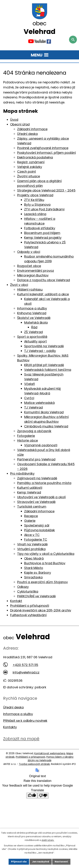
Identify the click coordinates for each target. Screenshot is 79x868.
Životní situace (29, 176)
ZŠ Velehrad (33, 332)
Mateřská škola (36, 323)
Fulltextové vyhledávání (28, 615)
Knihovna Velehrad (32, 313)
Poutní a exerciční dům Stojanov (42, 582)
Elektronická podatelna (35, 157)
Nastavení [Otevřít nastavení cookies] (61, 862)
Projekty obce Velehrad (35, 195)
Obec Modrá (34, 558)
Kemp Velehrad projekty (43, 238)
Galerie (30, 521)
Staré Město (34, 568)
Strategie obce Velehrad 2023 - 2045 (46, 190)
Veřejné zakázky (30, 167)
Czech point (27, 172)
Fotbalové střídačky (40, 228)
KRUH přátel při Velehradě (44, 365)
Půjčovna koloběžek (39, 530)
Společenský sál (37, 525)
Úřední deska (27, 134)
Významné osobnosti (41, 445)
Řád (34, 327)
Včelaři (30, 384)
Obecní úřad (20, 124)
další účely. (48, 840)
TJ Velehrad (33, 407)
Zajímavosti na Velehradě (37, 478)
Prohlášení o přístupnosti (30, 606)
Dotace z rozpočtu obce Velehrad (44, 280)
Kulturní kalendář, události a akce (43, 294)
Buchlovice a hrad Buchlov (45, 563)
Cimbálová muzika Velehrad (46, 426)
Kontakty (10, 727)
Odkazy (23, 587)
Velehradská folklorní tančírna (48, 370)
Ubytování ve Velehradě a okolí (41, 497)
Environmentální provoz (36, 271)
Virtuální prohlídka (31, 549)
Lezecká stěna (35, 214)
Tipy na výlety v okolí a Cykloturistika (46, 554)
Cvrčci (29, 398)
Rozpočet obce (29, 266)
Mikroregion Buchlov (33, 275)
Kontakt (16, 601)
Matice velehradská (39, 403)
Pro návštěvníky (22, 473)
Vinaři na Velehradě (32, 544)
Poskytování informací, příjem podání (47, 153)
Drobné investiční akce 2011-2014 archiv (41, 610)
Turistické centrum (32, 507)
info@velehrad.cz (21, 672)
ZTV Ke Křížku (34, 200)
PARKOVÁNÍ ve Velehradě (36, 596)
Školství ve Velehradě (34, 318)
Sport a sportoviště (32, 337)
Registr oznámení (31, 162)
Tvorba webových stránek (34, 764)
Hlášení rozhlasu (30, 289)
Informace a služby (32, 308)
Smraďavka (33, 577)
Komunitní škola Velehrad (44, 412)
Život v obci (19, 285)
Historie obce (28, 440)
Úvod (14, 120)
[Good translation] (32, 796)
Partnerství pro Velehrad (36, 459)
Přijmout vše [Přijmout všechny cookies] (19, 862)
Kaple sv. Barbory (38, 573)
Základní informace (32, 129)
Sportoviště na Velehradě (44, 346)
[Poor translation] (43, 796)
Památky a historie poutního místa (44, 483)
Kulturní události (30, 488)
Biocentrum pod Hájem (42, 233)
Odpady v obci (29, 252)
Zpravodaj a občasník (34, 431)
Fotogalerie (26, 436)
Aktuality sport (35, 341)
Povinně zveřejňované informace (43, 148)
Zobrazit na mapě (21, 739)
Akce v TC (32, 535)
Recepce (31, 516)
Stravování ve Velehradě (36, 502)
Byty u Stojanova (37, 205)
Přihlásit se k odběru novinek (25, 721)
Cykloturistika (28, 591)
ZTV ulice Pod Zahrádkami (44, 209)
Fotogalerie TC (36, 540)
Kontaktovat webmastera (50, 753)
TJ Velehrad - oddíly (40, 351)
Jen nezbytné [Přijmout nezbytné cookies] (41, 862)
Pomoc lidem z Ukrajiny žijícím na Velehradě (51, 759)
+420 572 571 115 (21, 665)
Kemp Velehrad (29, 492)
